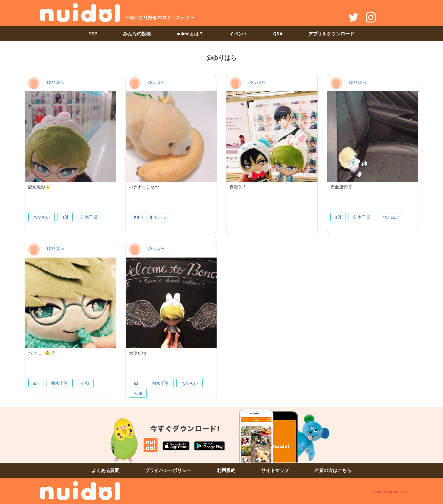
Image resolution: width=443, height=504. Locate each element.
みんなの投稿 (137, 34)
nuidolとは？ (190, 34)
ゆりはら (56, 82)
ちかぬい (42, 217)
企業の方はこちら (333, 470)
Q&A (278, 34)
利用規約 (226, 470)
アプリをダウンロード (331, 34)
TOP (93, 34)
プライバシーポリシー (168, 470)
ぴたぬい (391, 217)
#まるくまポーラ (150, 217)
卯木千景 (89, 217)
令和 (85, 383)
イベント (238, 34)
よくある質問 (106, 470)
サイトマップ (275, 470)
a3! (65, 217)
